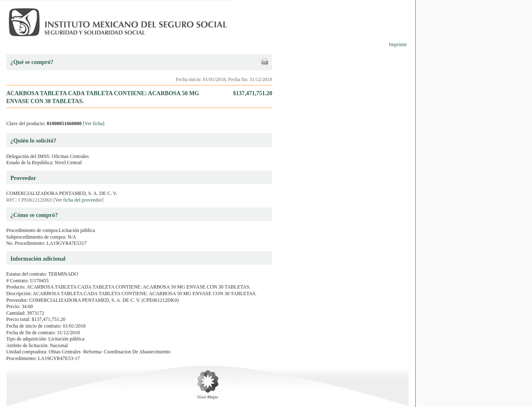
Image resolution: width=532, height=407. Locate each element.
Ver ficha (94, 123)
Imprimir (398, 44)
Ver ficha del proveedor (78, 200)
